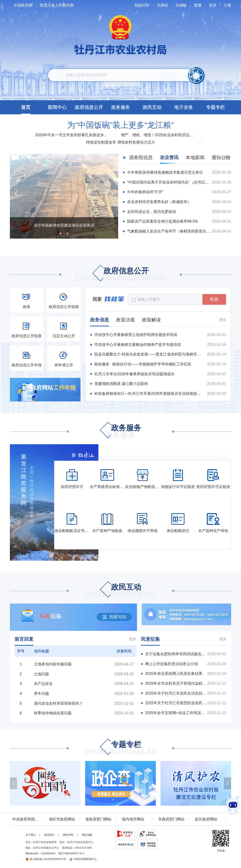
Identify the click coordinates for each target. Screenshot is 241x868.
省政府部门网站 (98, 819)
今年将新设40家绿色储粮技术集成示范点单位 (165, 172)
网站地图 (87, 835)
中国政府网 (23, 5)
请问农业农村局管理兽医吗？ (58, 703)
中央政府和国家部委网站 (29, 819)
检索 (214, 299)
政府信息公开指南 (64, 307)
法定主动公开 (64, 336)
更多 (223, 320)
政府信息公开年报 (27, 365)
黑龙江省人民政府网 (57, 5)
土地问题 (41, 674)
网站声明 (68, 835)
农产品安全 (43, 684)
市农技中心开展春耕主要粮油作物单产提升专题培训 (138, 345)
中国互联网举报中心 (83, 859)
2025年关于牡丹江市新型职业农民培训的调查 (176, 703)
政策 (27, 307)
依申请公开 (64, 365)
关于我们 (31, 835)
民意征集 (150, 639)
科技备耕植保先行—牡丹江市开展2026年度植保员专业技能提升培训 (149, 394)
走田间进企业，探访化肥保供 (152, 212)
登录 (213, 5)
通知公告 (221, 157)
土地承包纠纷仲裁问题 (53, 664)
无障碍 (162, 5)
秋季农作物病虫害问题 (53, 713)
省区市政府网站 (62, 819)
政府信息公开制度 (27, 336)
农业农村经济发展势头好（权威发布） (159, 202)
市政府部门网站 (171, 819)
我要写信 (114, 617)
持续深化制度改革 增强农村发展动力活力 (120, 142)
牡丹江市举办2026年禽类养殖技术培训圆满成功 (134, 374)
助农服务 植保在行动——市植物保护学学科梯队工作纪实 (143, 364)
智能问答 (142, 5)
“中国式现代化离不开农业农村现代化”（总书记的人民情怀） (169, 182)
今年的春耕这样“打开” (145, 192)
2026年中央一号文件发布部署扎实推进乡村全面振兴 (73, 135)
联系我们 (49, 835)
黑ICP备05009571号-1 (71, 853)
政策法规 (125, 320)
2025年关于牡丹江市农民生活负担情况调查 (176, 693)
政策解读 (151, 320)
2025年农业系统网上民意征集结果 (174, 674)
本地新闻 (195, 157)
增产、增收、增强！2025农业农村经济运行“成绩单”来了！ (159, 135)
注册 (227, 5)
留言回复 (24, 639)
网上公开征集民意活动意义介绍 (172, 664)
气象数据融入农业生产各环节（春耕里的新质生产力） (169, 231)
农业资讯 (169, 157)
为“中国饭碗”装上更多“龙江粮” (120, 125)
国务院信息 (141, 157)
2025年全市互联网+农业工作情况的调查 (176, 713)
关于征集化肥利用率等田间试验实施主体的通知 (176, 654)
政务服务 (120, 432)
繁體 (198, 5)
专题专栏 (120, 748)
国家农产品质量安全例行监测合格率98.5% (163, 221)
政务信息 (100, 320)
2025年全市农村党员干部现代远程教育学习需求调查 (176, 683)
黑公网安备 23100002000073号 (46, 859)
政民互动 (120, 591)
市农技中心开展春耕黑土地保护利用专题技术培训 (136, 335)
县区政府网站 (206, 819)
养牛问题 (41, 694)
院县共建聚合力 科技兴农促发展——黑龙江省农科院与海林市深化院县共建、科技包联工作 (149, 354)
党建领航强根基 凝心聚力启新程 (121, 384)
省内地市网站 (133, 819)
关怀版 (181, 5)
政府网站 (53, 388)
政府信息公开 (120, 275)
